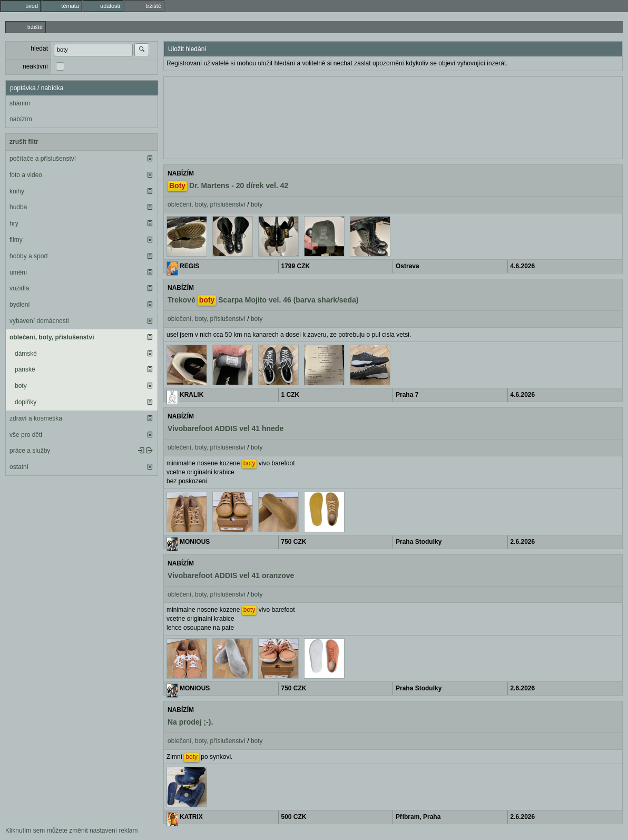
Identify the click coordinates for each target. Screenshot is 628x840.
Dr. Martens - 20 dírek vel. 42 (228, 186)
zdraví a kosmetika (36, 418)
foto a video (26, 175)
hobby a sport (29, 256)
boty (21, 386)
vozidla (19, 288)
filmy (16, 240)
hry (14, 223)
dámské (26, 354)
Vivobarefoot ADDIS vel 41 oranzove (231, 575)
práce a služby (30, 451)
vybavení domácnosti (39, 321)
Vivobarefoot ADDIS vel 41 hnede (225, 428)
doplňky (26, 402)
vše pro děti (26, 435)
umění (18, 272)
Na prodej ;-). (190, 722)
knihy (17, 191)
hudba (18, 207)
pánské (25, 369)
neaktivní (35, 66)
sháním (20, 103)
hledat (39, 48)
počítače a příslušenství (43, 159)
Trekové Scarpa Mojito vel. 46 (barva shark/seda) (263, 300)
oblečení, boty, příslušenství (52, 337)
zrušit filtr (24, 142)
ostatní (19, 467)
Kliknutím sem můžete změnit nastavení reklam (71, 831)
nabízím (21, 119)
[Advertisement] (393, 116)
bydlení (20, 305)
